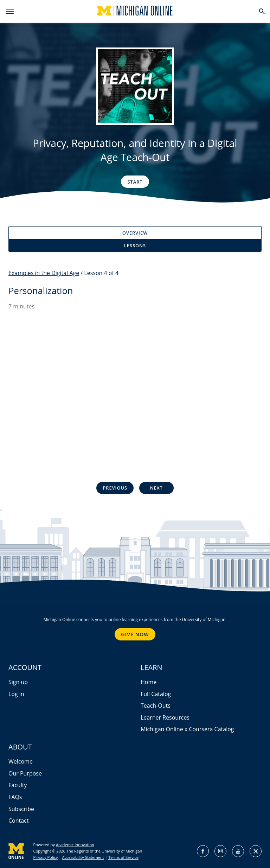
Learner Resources (165, 717)
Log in (16, 694)
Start (135, 182)
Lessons (135, 245)
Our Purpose (25, 773)
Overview (135, 233)
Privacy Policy (46, 857)
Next (156, 488)
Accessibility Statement (83, 857)
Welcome (21, 761)
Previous (115, 488)
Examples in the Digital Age (44, 273)
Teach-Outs (156, 706)
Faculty (18, 785)
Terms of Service (123, 857)
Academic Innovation (75, 845)
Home (149, 682)
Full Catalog (156, 694)
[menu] (10, 11)
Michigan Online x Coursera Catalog (187, 729)
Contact (18, 821)
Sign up (18, 682)
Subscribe (21, 809)
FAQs (15, 797)
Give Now (135, 634)
